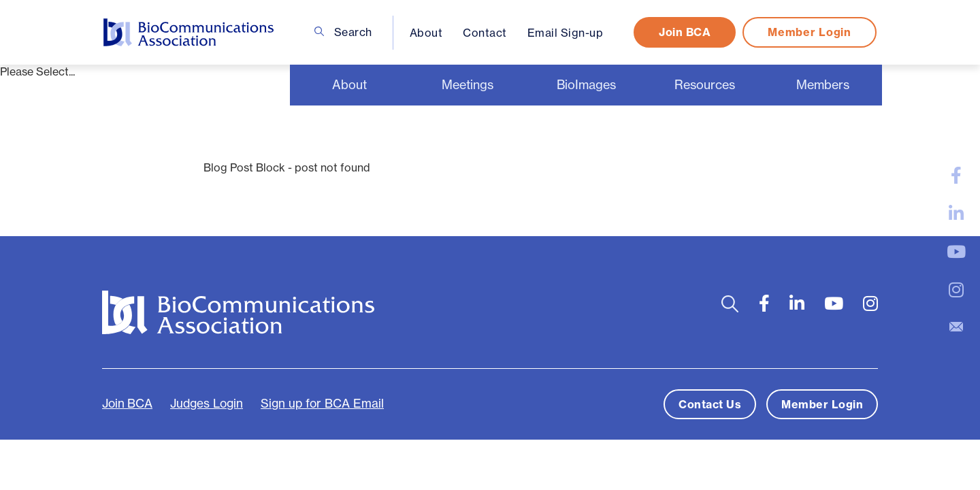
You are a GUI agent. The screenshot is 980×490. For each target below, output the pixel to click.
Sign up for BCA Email (322, 404)
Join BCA (685, 32)
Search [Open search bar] (343, 32)
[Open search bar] (730, 304)
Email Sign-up (566, 33)
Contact (485, 33)
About (426, 33)
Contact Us (710, 404)
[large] (956, 176)
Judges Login (207, 404)
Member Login (809, 32)
